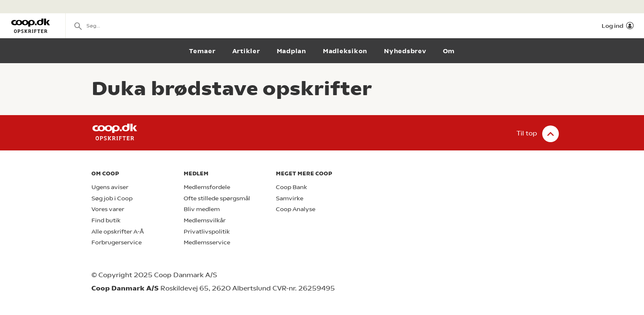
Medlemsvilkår (205, 220)
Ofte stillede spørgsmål (217, 198)
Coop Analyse (296, 209)
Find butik (106, 220)
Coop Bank (291, 187)
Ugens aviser (110, 187)
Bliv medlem (202, 209)
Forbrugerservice (117, 242)
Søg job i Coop (112, 198)
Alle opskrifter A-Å (118, 232)
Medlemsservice (207, 242)
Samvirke (290, 198)
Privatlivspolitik (207, 232)
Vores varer (108, 209)
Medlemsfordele (207, 187)
